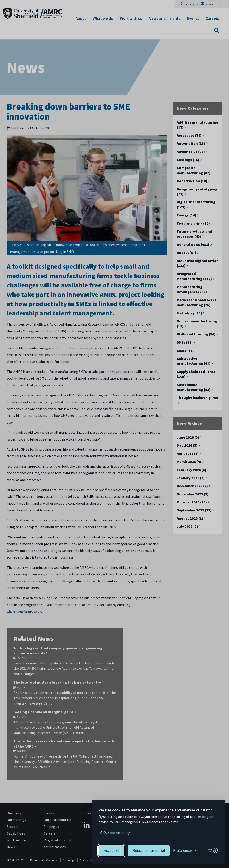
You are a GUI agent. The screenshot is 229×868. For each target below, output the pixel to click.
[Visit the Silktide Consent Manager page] (213, 851)
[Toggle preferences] (185, 851)
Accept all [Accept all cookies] (111, 851)
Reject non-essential (149, 851)
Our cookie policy (117, 833)
